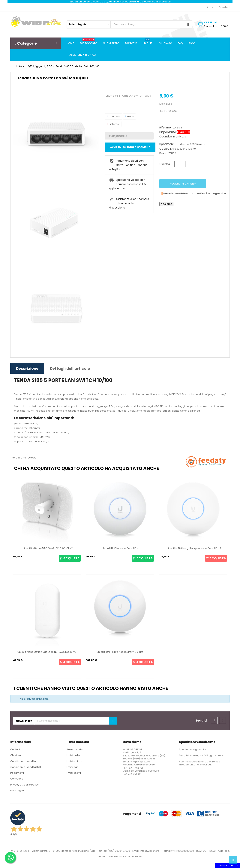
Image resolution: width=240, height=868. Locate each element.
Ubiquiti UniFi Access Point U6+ (120, 548)
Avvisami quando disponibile (130, 147)
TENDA (172, 153)
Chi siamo (16, 755)
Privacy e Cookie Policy (24, 785)
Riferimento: (168, 128)
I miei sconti (74, 773)
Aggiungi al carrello (183, 184)
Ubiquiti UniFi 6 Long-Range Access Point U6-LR (193, 548)
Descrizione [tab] (27, 368)
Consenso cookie (227, 865)
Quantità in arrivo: (172, 137)
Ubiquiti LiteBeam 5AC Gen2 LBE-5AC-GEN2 (47, 548)
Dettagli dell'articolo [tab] (70, 368)
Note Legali (17, 790)
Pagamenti (17, 773)
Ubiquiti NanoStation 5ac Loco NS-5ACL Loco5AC (47, 652)
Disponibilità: (168, 132)
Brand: (164, 153)
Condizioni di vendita (23, 761)
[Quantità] (180, 164)
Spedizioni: (167, 144)
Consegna (17, 779)
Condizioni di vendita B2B (26, 767)
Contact (15, 749)
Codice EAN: (168, 149)
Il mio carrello (75, 749)
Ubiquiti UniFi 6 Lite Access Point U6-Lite (120, 652)
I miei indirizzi (75, 761)
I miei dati (72, 767)
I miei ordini (73, 755)
